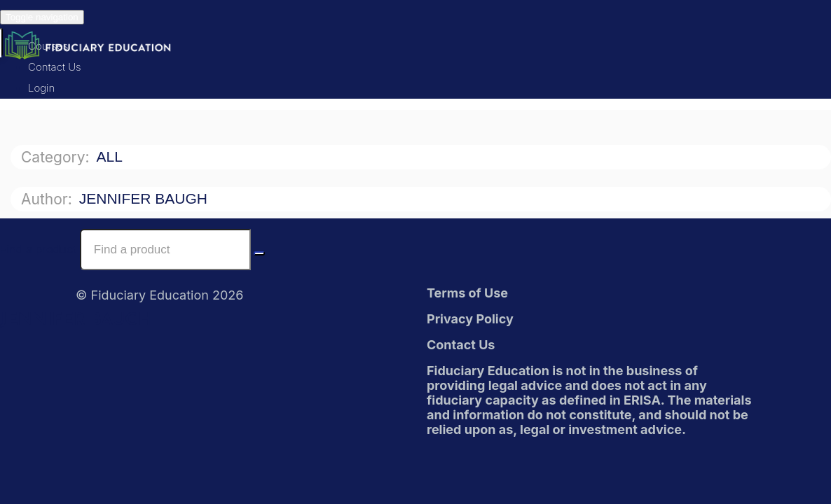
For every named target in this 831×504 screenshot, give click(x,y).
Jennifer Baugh (145, 198)
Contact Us (55, 67)
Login (41, 88)
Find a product (38, 249)
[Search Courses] (259, 253)
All (111, 156)
